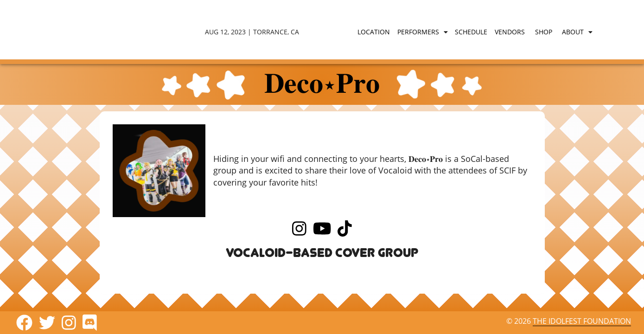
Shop (544, 32)
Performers (418, 32)
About (573, 32)
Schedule (471, 32)
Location (374, 32)
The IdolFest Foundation (582, 321)
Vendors (510, 32)
